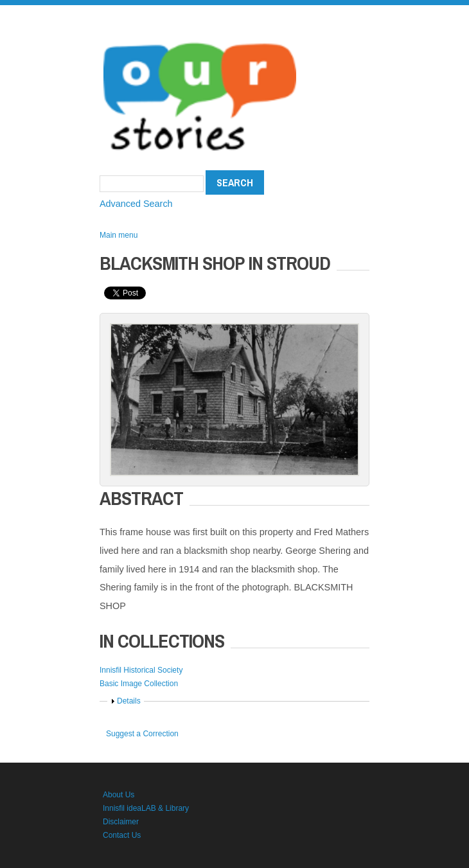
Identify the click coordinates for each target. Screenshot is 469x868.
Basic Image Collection (139, 684)
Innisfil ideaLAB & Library (146, 808)
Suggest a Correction (142, 734)
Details (129, 701)
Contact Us (122, 835)
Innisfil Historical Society (141, 670)
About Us (119, 795)
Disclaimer (121, 822)
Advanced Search (136, 204)
